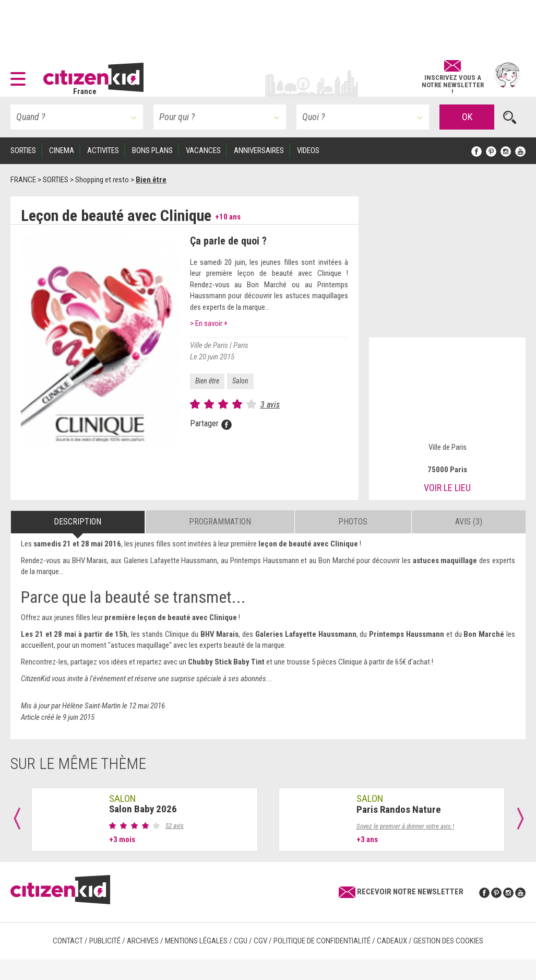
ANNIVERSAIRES (259, 150)
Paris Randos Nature (399, 809)
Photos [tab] (353, 522)
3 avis (270, 405)
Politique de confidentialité (322, 941)
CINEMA (62, 150)
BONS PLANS (152, 150)
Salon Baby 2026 (143, 809)
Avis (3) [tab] (469, 522)
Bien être (207, 381)
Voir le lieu (447, 488)
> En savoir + (209, 323)
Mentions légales (196, 941)
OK (467, 117)
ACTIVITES (103, 150)
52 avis (175, 826)
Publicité (105, 941)
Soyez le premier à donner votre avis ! (405, 826)
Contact (68, 941)
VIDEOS (308, 150)
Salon (240, 381)
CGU (241, 941)
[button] (21, 75)
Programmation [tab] (220, 522)
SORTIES (23, 150)
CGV (260, 941)
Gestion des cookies (448, 941)
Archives (143, 941)
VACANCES (203, 150)
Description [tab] (78, 522)
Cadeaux (392, 941)
